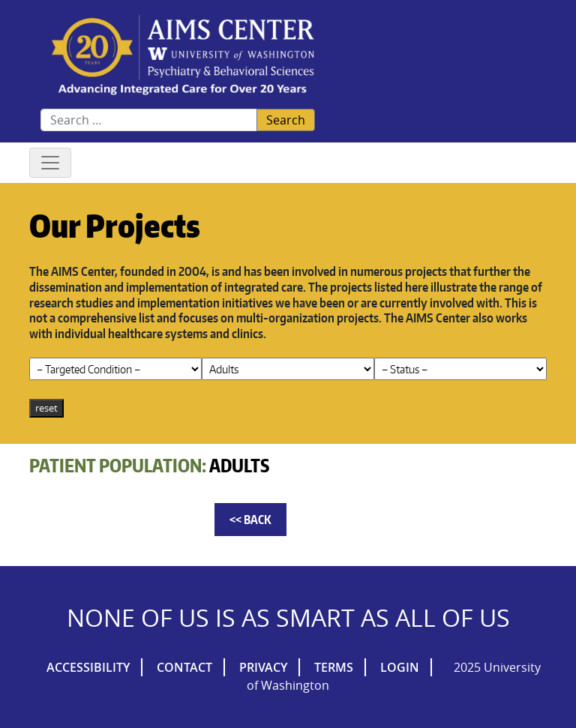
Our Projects (115, 225)
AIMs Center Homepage (183, 56)
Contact (184, 667)
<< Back (250, 520)
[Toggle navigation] (50, 163)
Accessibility (88, 667)
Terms (334, 667)
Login (400, 667)
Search (286, 120)
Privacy (263, 667)
